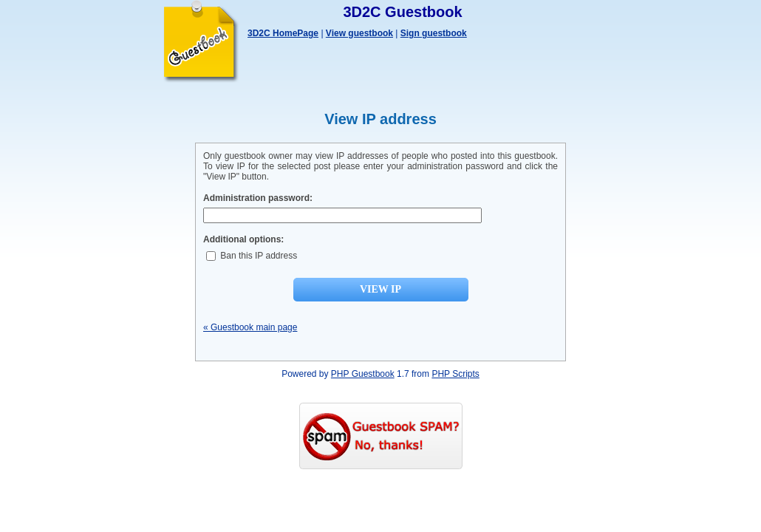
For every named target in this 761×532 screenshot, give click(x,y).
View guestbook (359, 33)
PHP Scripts (455, 374)
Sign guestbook (434, 33)
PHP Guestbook (363, 374)
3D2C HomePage (283, 33)
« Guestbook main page (250, 327)
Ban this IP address (252, 256)
